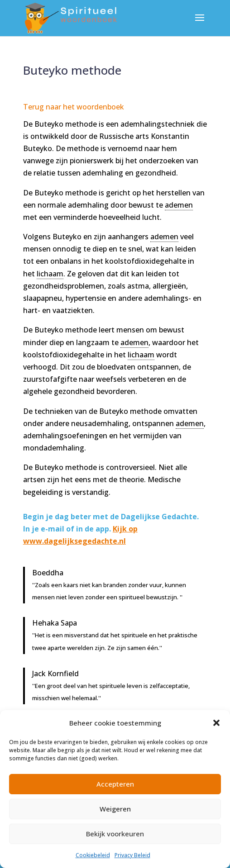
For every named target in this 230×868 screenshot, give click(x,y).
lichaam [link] (50, 274)
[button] (216, 723)
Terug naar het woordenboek (74, 107)
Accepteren (115, 784)
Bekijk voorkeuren (115, 834)
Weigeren (115, 809)
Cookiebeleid (93, 855)
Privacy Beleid (132, 855)
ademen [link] (179, 205)
